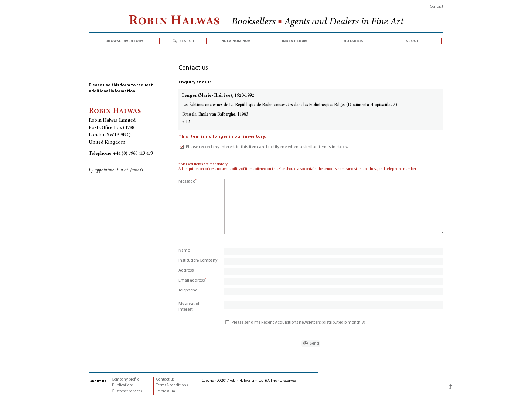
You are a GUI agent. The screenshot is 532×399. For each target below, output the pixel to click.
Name (184, 250)
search (187, 41)
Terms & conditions (172, 386)
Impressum (166, 391)
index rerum (295, 41)
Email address (192, 280)
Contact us (165, 380)
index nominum (236, 41)
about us (98, 381)
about (412, 41)
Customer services (127, 391)
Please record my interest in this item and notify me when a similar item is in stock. (263, 147)
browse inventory (124, 41)
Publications (123, 386)
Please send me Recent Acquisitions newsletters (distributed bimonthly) (295, 323)
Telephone (188, 290)
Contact (437, 7)
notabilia (353, 41)
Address (186, 270)
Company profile (126, 380)
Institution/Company (198, 260)
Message (187, 181)
